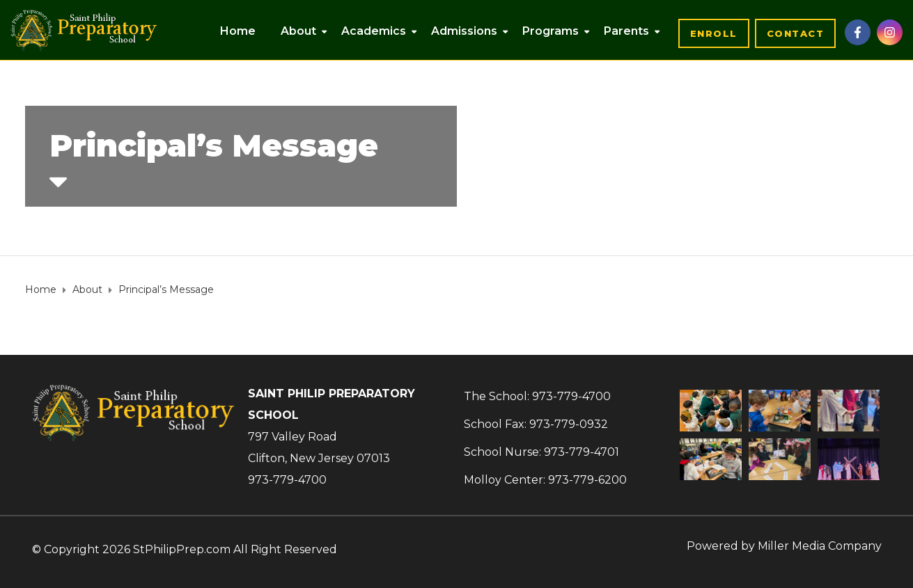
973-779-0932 (569, 424)
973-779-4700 (287, 480)
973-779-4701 (582, 452)
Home (238, 31)
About (298, 31)
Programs (551, 31)
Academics (374, 31)
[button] (714, 33)
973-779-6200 (587, 480)
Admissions (464, 31)
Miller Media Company (820, 546)
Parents (626, 31)
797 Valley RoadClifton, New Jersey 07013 (319, 447)
